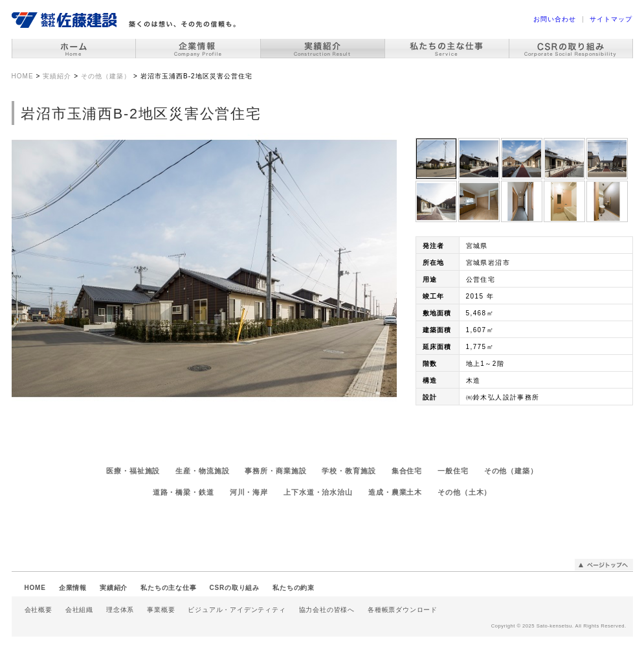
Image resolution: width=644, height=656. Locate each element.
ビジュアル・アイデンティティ (237, 610)
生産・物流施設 (202, 471)
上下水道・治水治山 (318, 492)
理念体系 (120, 610)
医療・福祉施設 (133, 471)
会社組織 (79, 610)
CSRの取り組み (235, 588)
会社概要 (39, 610)
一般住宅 (453, 471)
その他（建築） (511, 471)
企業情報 (73, 588)
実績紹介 (114, 588)
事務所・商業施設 (275, 471)
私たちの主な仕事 (168, 588)
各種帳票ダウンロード (403, 610)
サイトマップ (611, 19)
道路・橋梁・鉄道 (183, 492)
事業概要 (161, 610)
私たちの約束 (294, 588)
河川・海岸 (249, 492)
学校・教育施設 (349, 471)
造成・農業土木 (395, 492)
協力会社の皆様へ (327, 610)
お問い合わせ (555, 19)
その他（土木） (464, 492)
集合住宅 (407, 471)
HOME (35, 588)
